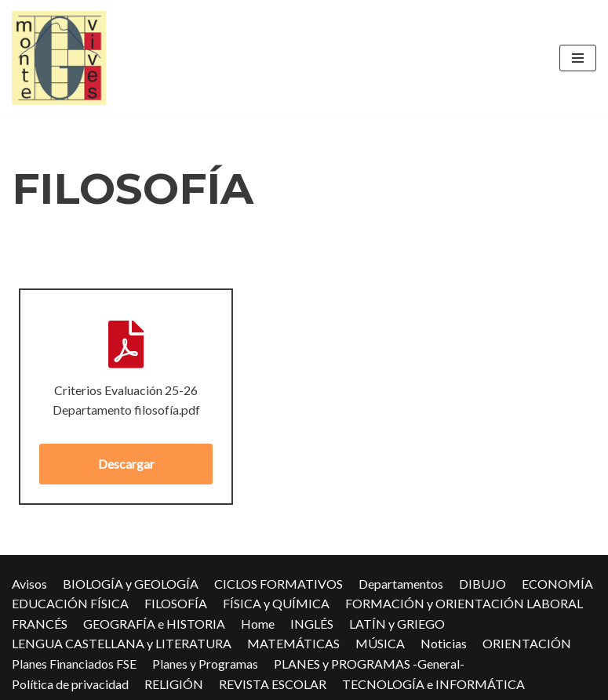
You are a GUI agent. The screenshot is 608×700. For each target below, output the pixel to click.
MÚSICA (380, 643)
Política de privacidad (70, 684)
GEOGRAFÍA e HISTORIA (154, 624)
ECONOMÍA (557, 584)
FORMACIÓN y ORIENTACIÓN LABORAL (464, 603)
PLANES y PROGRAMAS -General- (369, 664)
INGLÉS (312, 624)
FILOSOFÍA (176, 603)
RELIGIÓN (174, 684)
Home (258, 624)
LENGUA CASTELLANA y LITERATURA (122, 643)
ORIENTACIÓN (527, 643)
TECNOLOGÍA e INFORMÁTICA (433, 684)
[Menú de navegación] (578, 58)
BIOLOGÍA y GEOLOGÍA (131, 584)
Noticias (444, 643)
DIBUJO (482, 584)
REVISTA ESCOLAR (273, 684)
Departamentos (401, 584)
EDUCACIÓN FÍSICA (70, 603)
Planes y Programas (205, 664)
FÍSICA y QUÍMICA (276, 603)
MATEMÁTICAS (293, 643)
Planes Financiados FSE (74, 664)
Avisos (29, 584)
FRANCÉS (40, 624)
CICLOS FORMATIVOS (279, 584)
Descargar (126, 464)
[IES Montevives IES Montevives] (59, 58)
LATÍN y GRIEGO (397, 624)
